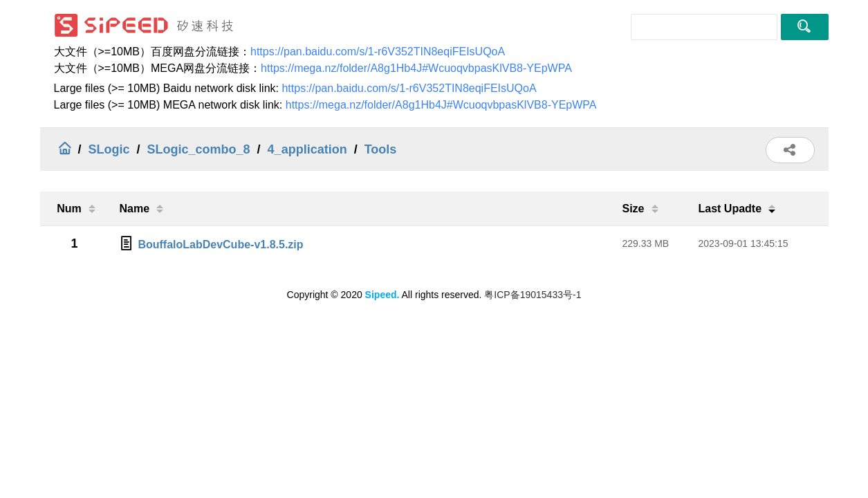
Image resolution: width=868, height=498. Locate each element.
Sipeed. (382, 295)
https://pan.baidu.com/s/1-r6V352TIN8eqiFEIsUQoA (378, 52)
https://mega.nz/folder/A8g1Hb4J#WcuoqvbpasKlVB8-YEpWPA (416, 68)
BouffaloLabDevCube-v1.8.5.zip (220, 245)
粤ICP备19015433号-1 (533, 295)
